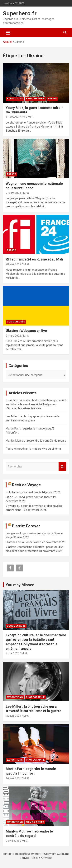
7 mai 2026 (12, 653)
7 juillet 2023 (13, 193)
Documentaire (16, 626)
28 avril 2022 (13, 264)
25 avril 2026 (13, 716)
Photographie (35, 99)
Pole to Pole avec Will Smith (23, 492)
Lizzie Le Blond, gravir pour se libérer (29, 497)
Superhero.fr (20, 13)
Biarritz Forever (26, 526)
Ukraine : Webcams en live (26, 331)
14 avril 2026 (13, 778)
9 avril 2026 (13, 841)
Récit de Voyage (26, 485)
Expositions (15, 99)
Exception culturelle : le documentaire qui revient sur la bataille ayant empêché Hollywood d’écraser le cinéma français (36, 404)
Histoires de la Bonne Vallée (23, 542)
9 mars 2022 (13, 336)
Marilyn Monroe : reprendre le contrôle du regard (36, 441)
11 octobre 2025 (16, 117)
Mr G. (31, 117)
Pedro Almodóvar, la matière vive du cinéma (33, 449)
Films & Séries (35, 822)
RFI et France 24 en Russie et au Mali (34, 259)
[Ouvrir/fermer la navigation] (8, 33)
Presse (52, 99)
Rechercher (62, 467)
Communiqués (16, 322)
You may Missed (20, 585)
